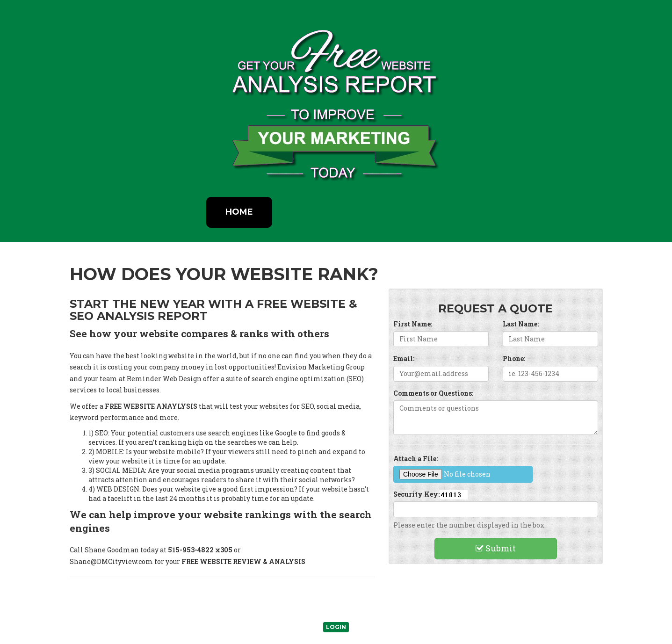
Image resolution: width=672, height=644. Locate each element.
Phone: (514, 358)
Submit (496, 548)
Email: (404, 358)
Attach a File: (415, 459)
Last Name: (521, 324)
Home (239, 212)
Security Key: (416, 494)
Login (336, 627)
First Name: (413, 324)
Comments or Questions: (433, 393)
